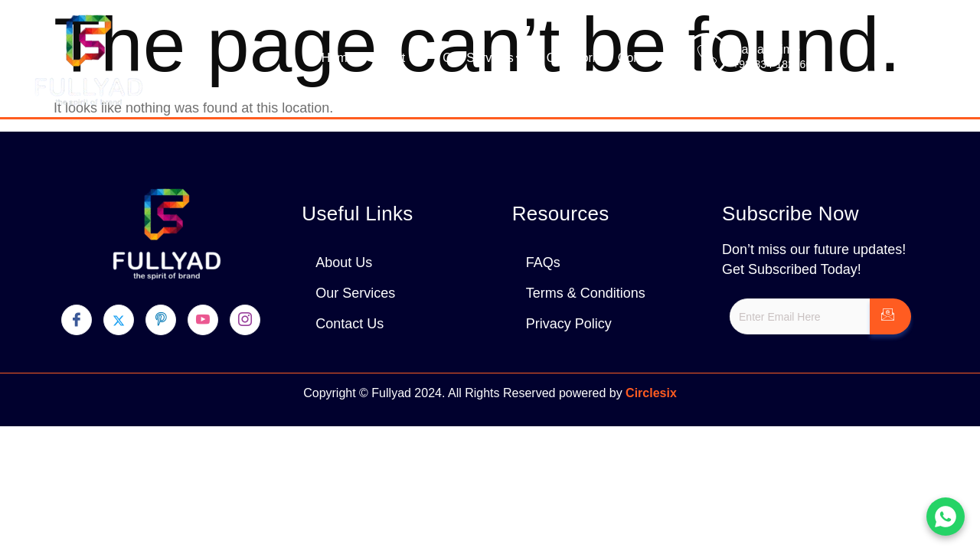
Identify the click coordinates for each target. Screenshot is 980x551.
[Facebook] (77, 320)
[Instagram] (245, 320)
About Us (398, 58)
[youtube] (203, 320)
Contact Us (648, 58)
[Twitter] (119, 320)
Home (338, 58)
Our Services (485, 58)
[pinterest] (161, 320)
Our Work (573, 58)
